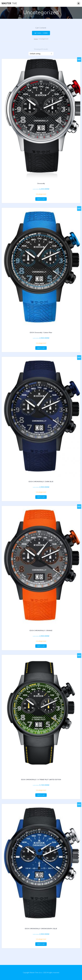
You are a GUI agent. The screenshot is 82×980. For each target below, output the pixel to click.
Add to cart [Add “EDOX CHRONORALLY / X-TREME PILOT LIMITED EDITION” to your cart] (41, 795)
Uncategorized (41, 194)
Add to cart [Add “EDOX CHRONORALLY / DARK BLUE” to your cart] (41, 497)
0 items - (41, 33)
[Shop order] (41, 54)
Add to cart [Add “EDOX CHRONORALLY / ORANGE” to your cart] (41, 646)
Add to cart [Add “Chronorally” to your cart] (41, 199)
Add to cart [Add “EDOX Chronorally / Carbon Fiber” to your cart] (41, 348)
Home (36, 39)
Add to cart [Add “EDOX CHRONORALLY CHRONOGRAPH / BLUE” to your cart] (41, 944)
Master (9, 3)
